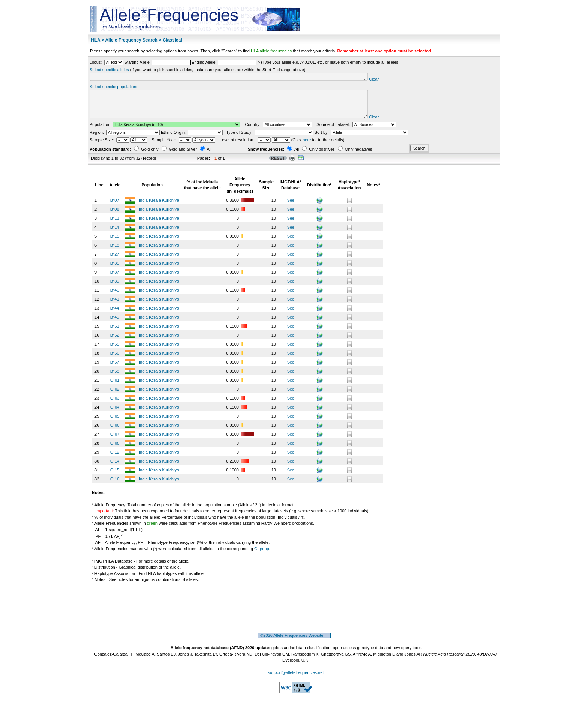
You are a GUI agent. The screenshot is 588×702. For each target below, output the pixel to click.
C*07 (115, 441)
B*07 (115, 207)
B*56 (115, 360)
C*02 (115, 396)
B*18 (115, 252)
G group (262, 555)
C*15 (115, 477)
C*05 (115, 423)
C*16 (115, 486)
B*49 (115, 324)
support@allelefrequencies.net (296, 679)
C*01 (115, 387)
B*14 (115, 234)
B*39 (115, 288)
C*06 (115, 432)
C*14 (115, 468)
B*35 (115, 270)
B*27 (115, 261)
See (291, 207)
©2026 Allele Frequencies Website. (294, 642)
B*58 (115, 378)
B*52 (115, 342)
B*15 (115, 243)
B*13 (115, 225)
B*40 (115, 297)
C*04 (115, 414)
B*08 (115, 216)
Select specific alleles (109, 70)
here (307, 147)
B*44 (115, 315)
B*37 (115, 279)
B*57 (115, 369)
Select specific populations (114, 88)
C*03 (115, 405)
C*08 (115, 450)
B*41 (115, 306)
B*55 (115, 351)
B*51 (115, 333)
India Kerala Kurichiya (159, 207)
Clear (403, 80)
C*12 (115, 459)
